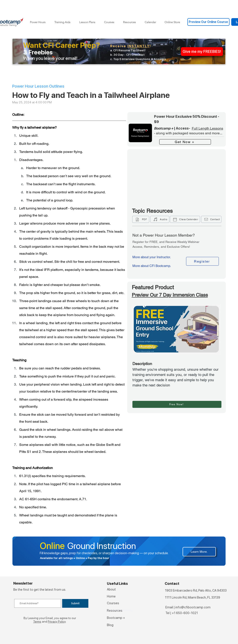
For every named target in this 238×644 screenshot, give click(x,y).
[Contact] (211, 219)
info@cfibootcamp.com (193, 607)
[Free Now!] (177, 404)
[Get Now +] (185, 142)
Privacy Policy (57, 621)
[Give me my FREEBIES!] (202, 52)
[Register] (202, 261)
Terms (37, 621)
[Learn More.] (199, 552)
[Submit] (75, 603)
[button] (62, 22)
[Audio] (160, 219)
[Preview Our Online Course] (208, 22)
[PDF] (141, 219)
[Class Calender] (185, 219)
